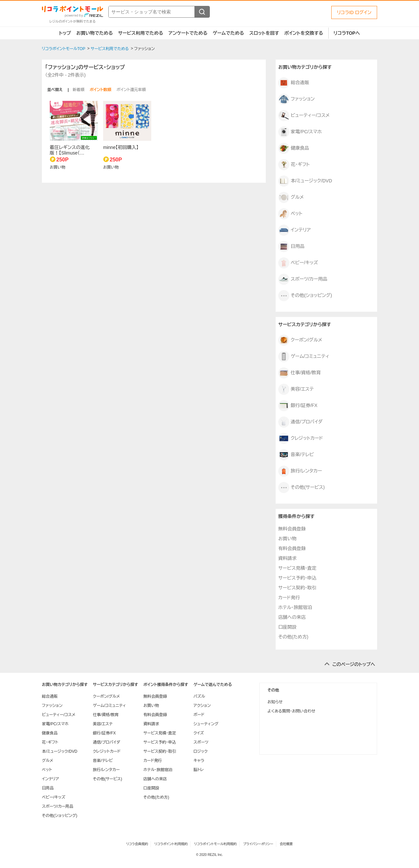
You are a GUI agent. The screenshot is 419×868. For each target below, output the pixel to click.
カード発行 (289, 598)
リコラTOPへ (347, 33)
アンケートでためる (188, 33)
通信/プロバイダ (300, 422)
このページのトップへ (354, 664)
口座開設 (287, 627)
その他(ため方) (293, 637)
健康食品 (294, 148)
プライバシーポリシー (258, 844)
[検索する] (202, 12)
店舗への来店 (292, 617)
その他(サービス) (301, 488)
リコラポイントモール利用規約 (215, 844)
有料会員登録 (292, 548)
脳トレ (199, 770)
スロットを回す (264, 33)
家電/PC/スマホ (300, 132)
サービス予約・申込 (297, 578)
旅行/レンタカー (300, 471)
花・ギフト (294, 165)
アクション (202, 706)
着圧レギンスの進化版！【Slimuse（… (70, 150)
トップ (65, 33)
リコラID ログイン (354, 12)
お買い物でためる (95, 33)
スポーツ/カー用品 (303, 279)
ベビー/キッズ (298, 263)
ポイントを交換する (304, 33)
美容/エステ (296, 389)
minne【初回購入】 (121, 147)
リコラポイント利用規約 (171, 844)
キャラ (199, 761)
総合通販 (294, 83)
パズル (199, 696)
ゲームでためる (228, 33)
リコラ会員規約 (137, 844)
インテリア (294, 230)
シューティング (206, 724)
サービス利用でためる (141, 33)
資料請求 (287, 558)
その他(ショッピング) (305, 296)
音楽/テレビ (296, 455)
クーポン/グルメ (300, 340)
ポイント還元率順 (131, 90)
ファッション (296, 99)
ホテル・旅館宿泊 (295, 607)
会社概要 (286, 844)
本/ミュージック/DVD (305, 181)
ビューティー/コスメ (304, 116)
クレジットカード (301, 438)
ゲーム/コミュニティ (304, 357)
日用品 (291, 247)
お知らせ (275, 702)
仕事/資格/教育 (300, 373)
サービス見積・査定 (297, 568)
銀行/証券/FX (298, 406)
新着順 (79, 90)
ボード (199, 715)
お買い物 (287, 539)
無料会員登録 (292, 529)
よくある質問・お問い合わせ (291, 711)
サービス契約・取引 (297, 588)
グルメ (291, 197)
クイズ (199, 733)
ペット (290, 214)
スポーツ (201, 742)
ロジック (200, 751)
